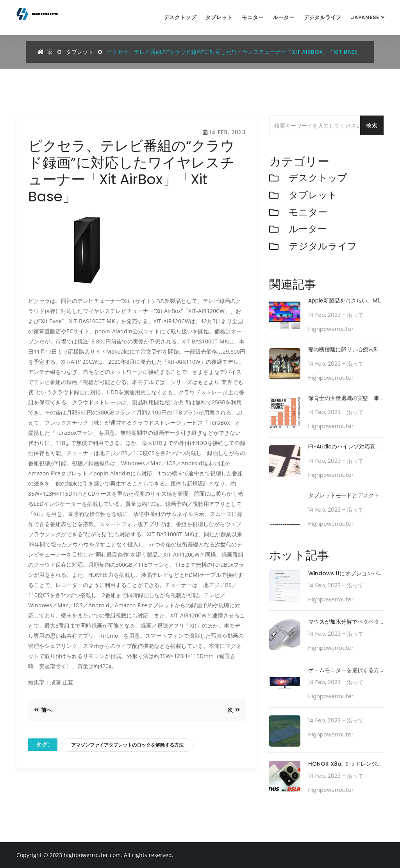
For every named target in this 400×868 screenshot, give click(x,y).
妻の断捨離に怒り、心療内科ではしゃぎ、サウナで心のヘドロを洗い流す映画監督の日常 (344, 350)
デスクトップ (180, 17)
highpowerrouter (331, 329)
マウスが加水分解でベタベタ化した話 (344, 622)
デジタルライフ (323, 17)
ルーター (283, 17)
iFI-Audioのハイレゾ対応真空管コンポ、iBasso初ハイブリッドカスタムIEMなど (345, 447)
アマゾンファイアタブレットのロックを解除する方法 (127, 745)
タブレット (219, 17)
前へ (43, 710)
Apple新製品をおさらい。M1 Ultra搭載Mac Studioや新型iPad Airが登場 (344, 301)
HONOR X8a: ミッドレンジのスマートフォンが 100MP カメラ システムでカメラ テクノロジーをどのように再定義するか (346, 764)
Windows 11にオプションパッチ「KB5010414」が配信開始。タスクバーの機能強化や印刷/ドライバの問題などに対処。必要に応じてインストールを (346, 574)
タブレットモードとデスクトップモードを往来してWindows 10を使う (344, 495)
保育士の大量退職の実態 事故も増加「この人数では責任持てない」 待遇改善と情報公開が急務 (344, 398)
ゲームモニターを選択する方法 (344, 671)
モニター (253, 17)
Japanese (365, 17)
